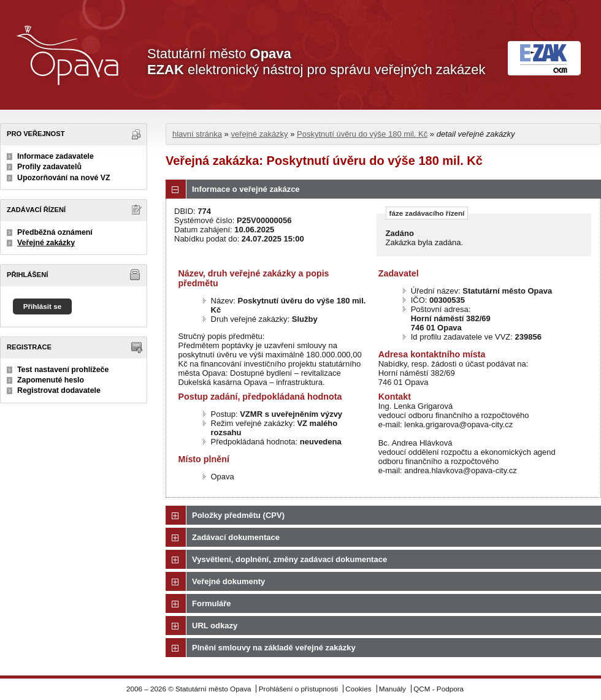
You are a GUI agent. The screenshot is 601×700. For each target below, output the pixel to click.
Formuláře (212, 603)
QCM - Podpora (438, 689)
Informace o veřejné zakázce (246, 189)
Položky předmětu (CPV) (238, 515)
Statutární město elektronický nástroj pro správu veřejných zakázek (316, 62)
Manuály (392, 689)
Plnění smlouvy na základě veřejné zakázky (274, 648)
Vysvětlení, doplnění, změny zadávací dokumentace (289, 559)
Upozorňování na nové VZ (64, 178)
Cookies (358, 689)
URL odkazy (215, 626)
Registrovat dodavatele (59, 390)
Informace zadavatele (56, 156)
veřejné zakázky (259, 134)
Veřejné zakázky (46, 243)
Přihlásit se (43, 306)
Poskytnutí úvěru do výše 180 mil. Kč (362, 134)
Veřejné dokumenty (228, 581)
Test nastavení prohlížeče (63, 370)
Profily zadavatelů (49, 167)
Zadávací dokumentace (236, 537)
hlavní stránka (197, 134)
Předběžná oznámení (55, 232)
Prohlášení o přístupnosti (298, 689)
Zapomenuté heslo (51, 380)
